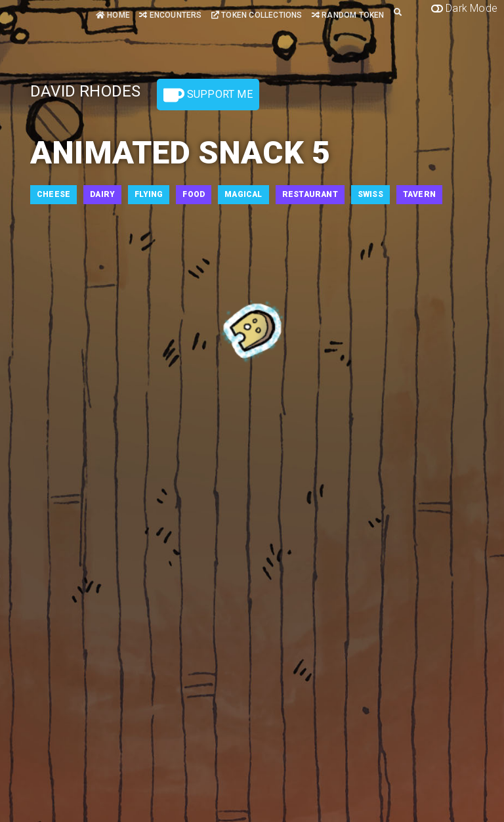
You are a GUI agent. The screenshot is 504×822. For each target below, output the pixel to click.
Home (113, 15)
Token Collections (257, 15)
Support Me (208, 95)
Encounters (170, 15)
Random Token (348, 15)
